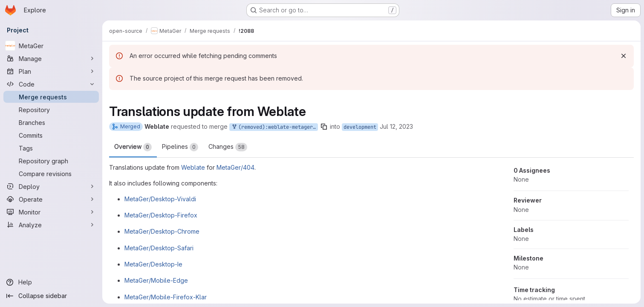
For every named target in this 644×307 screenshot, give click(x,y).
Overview (133, 147)
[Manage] (51, 58)
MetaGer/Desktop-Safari (159, 248)
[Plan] (51, 71)
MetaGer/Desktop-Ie (153, 264)
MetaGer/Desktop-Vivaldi (160, 199)
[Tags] (51, 148)
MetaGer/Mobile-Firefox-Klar (166, 297)
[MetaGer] (51, 46)
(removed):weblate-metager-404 (274, 127)
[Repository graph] (51, 161)
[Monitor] (51, 212)
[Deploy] (51, 186)
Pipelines (180, 147)
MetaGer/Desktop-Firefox (161, 215)
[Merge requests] (51, 97)
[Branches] (51, 122)
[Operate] (51, 199)
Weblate (193, 167)
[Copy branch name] (324, 127)
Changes (228, 147)
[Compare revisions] (51, 174)
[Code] (51, 84)
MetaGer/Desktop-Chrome (162, 231)
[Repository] (51, 110)
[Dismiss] (624, 56)
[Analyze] (51, 225)
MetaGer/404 (235, 167)
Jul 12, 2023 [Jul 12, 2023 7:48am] (396, 126)
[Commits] (51, 135)
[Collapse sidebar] (51, 296)
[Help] (51, 282)
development (360, 127)
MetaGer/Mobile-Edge (156, 280)
